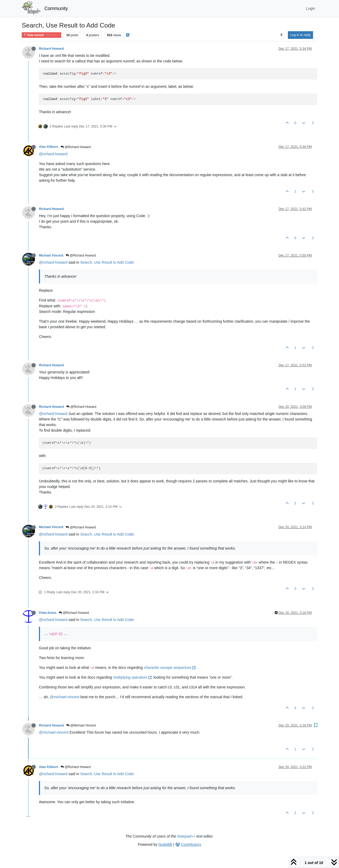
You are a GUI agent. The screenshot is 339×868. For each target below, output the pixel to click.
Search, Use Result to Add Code (107, 262)
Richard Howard (51, 49)
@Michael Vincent (81, 725)
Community (56, 8)
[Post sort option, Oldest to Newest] (281, 35)
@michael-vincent (64, 697)
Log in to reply (300, 35)
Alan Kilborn (49, 147)
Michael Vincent (51, 255)
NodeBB (165, 844)
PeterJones (48, 613)
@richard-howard (53, 154)
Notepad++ (186, 836)
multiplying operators (132, 677)
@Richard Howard (76, 147)
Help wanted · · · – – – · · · (41, 35)
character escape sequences (170, 668)
